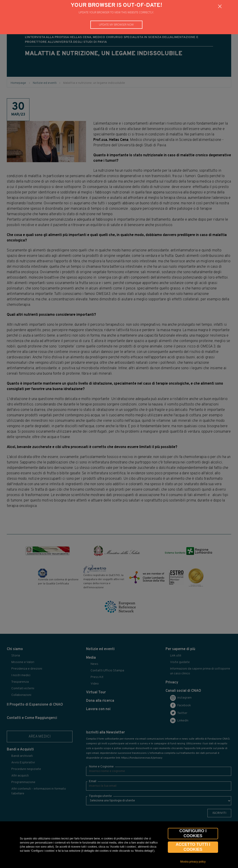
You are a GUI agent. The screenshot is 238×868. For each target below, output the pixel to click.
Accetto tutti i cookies (193, 847)
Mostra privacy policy (193, 862)
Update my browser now (116, 25)
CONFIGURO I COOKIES (193, 833)
